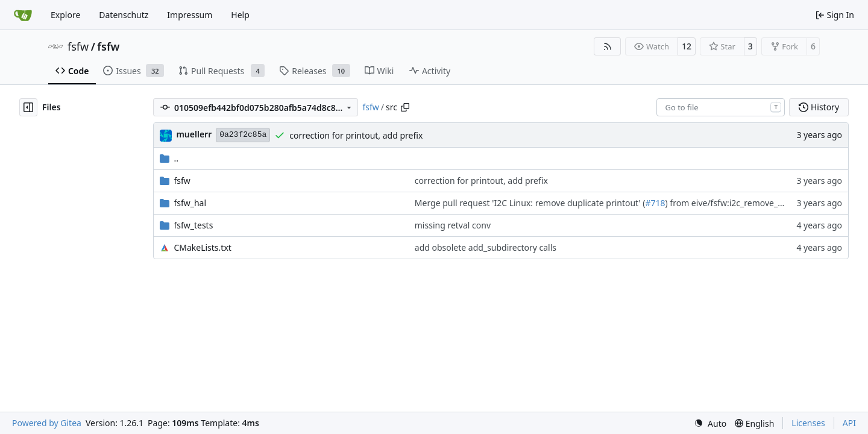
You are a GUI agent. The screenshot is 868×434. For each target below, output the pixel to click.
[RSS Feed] (608, 46)
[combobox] (721, 107)
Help (240, 15)
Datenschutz (124, 15)
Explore (65, 15)
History (819, 107)
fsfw (78, 46)
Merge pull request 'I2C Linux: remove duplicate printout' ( (530, 203)
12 (687, 46)
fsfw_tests (193, 225)
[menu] (710, 423)
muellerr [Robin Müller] (194, 134)
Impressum (190, 15)
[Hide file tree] (28, 107)
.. (169, 158)
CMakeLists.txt (202, 247)
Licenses (808, 423)
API (849, 423)
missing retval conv (453, 225)
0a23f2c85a (243, 135)
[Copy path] (405, 107)
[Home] (23, 15)
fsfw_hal (190, 203)
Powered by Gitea (47, 423)
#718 (655, 203)
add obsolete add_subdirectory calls (486, 247)
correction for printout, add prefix (356, 135)
